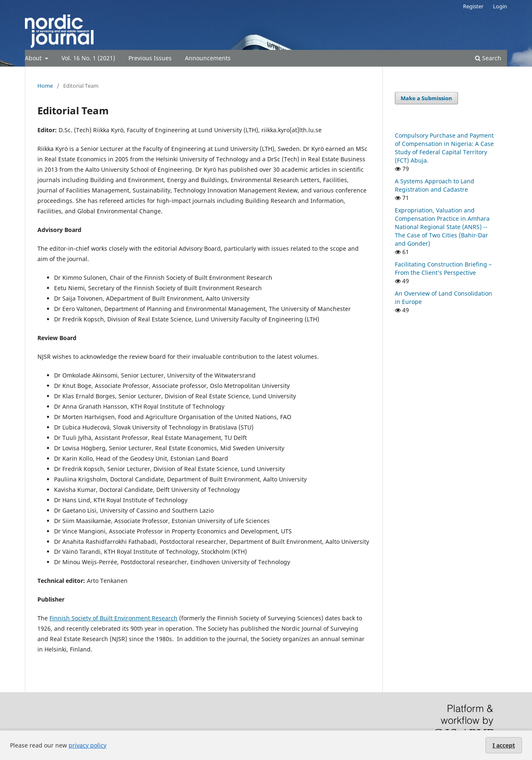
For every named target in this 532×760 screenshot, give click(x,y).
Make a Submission (426, 98)
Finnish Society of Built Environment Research (113, 618)
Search (488, 58)
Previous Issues (150, 58)
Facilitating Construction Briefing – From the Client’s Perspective (443, 268)
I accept (504, 745)
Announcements (208, 58)
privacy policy (87, 745)
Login (500, 6)
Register (473, 6)
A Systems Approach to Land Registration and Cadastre (435, 185)
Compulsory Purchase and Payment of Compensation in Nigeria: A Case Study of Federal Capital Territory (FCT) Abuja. (444, 148)
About (34, 58)
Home (45, 86)
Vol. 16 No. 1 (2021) (88, 58)
